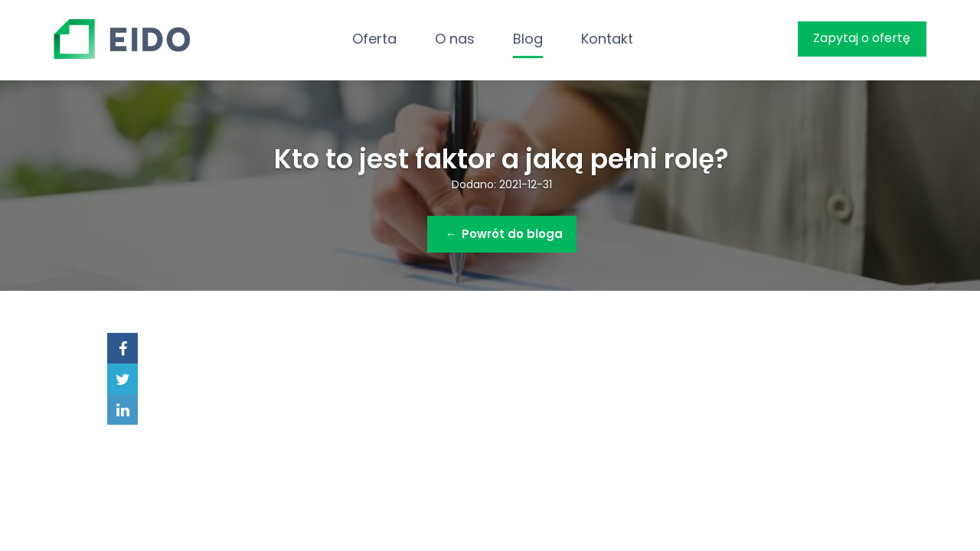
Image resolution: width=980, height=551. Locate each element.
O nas (455, 39)
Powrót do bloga (504, 234)
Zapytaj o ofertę (862, 38)
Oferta (374, 39)
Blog (528, 39)
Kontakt (607, 39)
